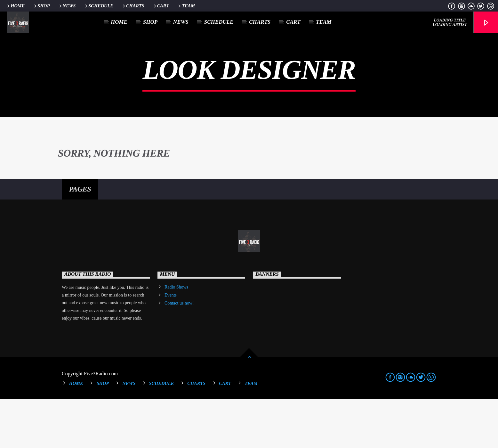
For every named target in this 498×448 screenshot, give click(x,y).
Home (15, 6)
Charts (133, 6)
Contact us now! (179, 352)
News (67, 6)
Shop (41, 6)
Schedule (99, 6)
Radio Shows (176, 336)
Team (186, 6)
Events (171, 344)
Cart (161, 6)
